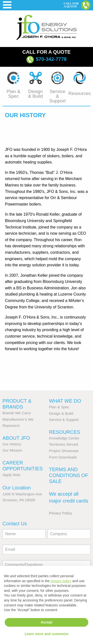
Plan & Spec (59, 407)
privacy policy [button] (61, 581)
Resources (65, 432)
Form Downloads (63, 457)
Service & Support (64, 420)
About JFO (16, 438)
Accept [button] (46, 622)
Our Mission (12, 450)
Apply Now (11, 475)
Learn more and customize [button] (46, 634)
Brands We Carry (17, 413)
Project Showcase (64, 451)
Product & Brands (17, 404)
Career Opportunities (23, 466)
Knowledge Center (64, 438)
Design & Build (61, 413)
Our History (12, 444)
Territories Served (64, 444)
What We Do (65, 401)
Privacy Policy (61, 513)
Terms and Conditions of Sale (69, 475)
